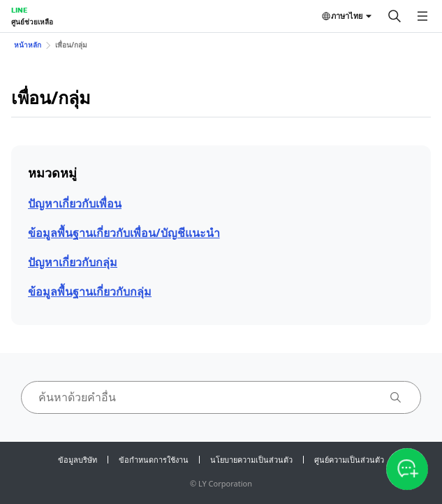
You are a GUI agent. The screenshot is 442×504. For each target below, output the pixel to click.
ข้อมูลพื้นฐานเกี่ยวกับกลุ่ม (90, 291)
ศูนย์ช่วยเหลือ (32, 22)
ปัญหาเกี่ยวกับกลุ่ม (73, 262)
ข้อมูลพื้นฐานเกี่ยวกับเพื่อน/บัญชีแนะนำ (124, 233)
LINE (19, 10)
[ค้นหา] (395, 16)
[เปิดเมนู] (422, 16)
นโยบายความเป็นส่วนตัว (251, 460)
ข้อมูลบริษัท (78, 460)
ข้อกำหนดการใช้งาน (154, 460)
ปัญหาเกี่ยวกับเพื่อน (75, 203)
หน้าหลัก (28, 45)
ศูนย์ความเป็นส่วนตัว (349, 460)
